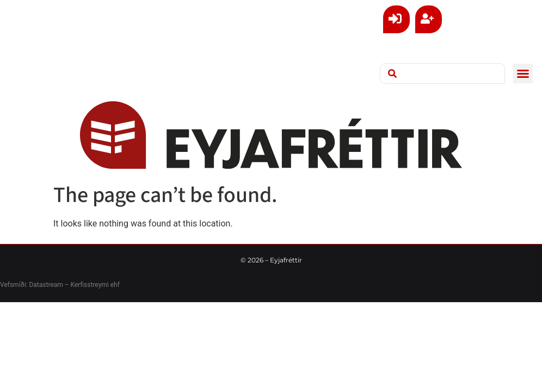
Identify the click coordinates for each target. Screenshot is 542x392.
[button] (523, 73)
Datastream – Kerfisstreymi (68, 285)
